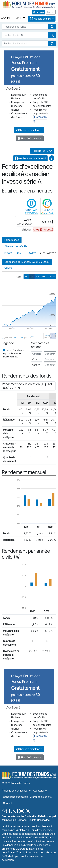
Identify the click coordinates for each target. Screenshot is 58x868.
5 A (37, 277)
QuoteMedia (22, 830)
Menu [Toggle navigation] (20, 18)
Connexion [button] (39, 12)
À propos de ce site (41, 797)
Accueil (6, 18)
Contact (8, 803)
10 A (44, 277)
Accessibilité (40, 791)
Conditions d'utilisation (15, 797)
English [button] (51, 12)
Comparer (50, 354)
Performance (12, 240)
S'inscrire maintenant (29, 130)
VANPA (8, 268)
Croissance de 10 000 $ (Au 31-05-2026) (27, 262)
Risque (8, 253)
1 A (26, 277)
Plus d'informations (30, 138)
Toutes (51, 277)
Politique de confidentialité (16, 791)
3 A (32, 277)
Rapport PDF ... (42, 151)
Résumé (31, 253)
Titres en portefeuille (16, 246)
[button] (52, 27)
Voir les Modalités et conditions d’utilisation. (26, 834)
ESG (19, 253)
